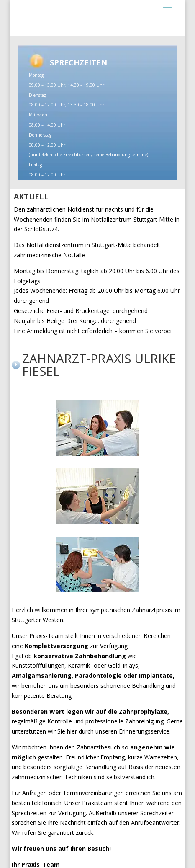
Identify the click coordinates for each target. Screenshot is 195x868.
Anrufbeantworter (155, 823)
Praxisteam (97, 803)
